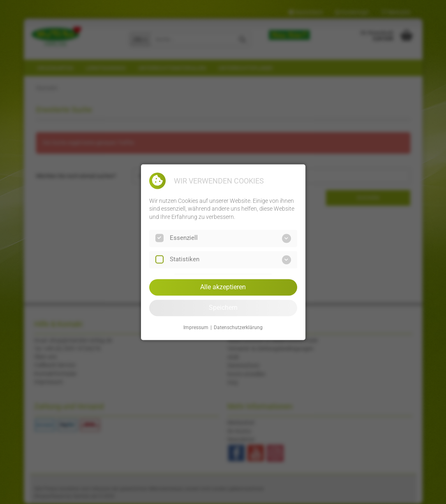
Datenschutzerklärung (238, 328)
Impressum (196, 328)
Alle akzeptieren (223, 287)
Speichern (223, 308)
